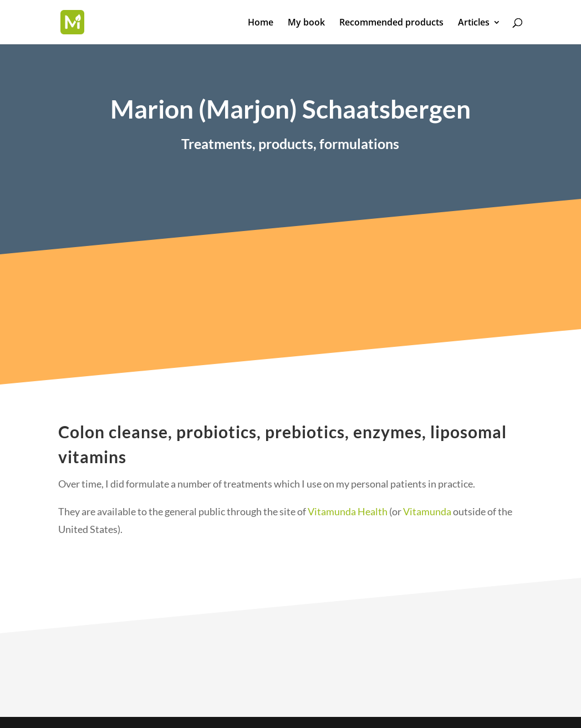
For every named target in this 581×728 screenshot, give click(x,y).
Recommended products (391, 23)
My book (306, 23)
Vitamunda (427, 521)
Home (261, 23)
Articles (474, 23)
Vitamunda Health (348, 521)
